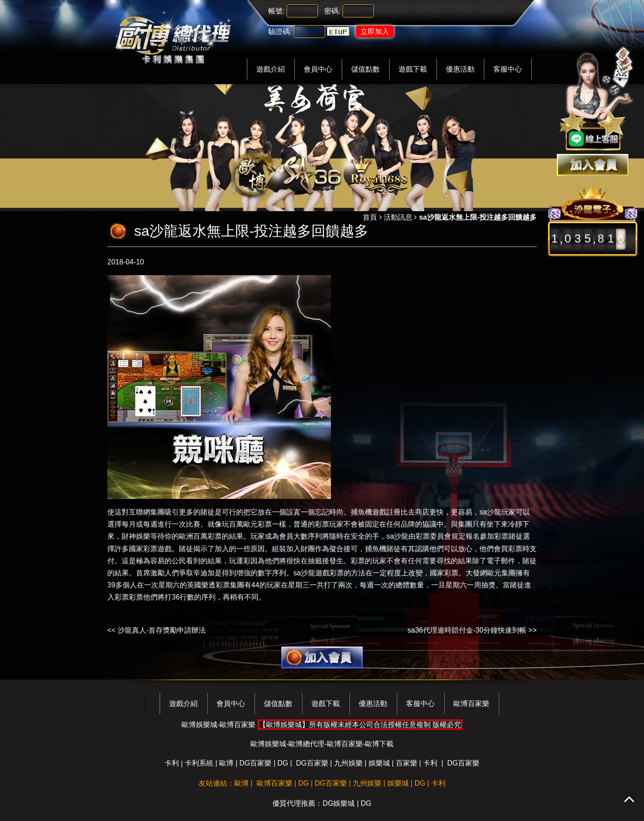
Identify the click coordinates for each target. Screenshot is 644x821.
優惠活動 (460, 69)
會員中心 (318, 69)
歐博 (226, 763)
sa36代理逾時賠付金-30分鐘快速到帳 (467, 630)
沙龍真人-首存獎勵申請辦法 (162, 630)
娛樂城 (379, 763)
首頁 (370, 217)
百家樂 (407, 763)
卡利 (172, 763)
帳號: (276, 11)
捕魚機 (376, 549)
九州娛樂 (348, 763)
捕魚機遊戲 (369, 512)
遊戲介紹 (271, 69)
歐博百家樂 (471, 704)
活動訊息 (398, 217)
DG (283, 763)
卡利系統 (199, 763)
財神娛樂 (136, 536)
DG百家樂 (255, 763)
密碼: (332, 11)
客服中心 (508, 69)
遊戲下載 (413, 69)
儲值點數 (365, 69)
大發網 (476, 573)
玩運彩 (240, 561)
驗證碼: (280, 32)
